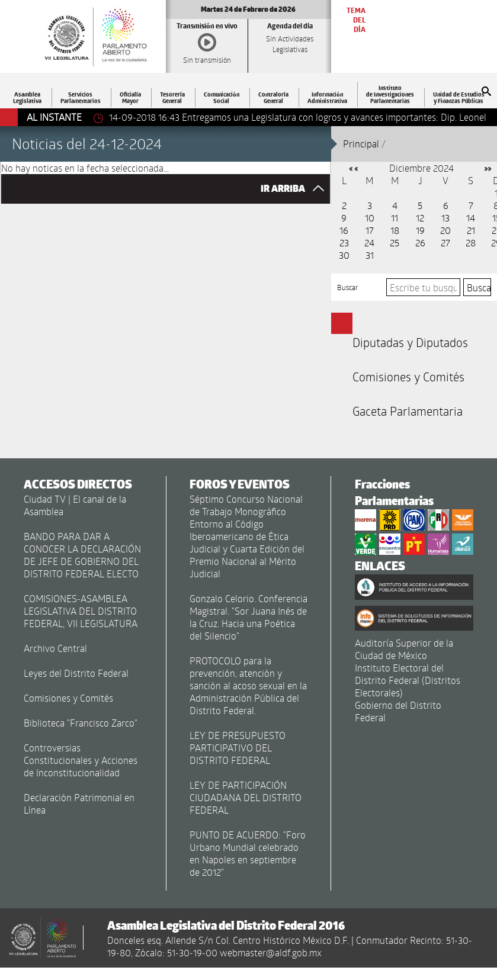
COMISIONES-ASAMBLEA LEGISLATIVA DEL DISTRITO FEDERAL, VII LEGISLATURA (81, 611)
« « (353, 168)
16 (344, 230)
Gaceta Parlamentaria (408, 411)
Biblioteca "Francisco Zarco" (81, 723)
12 (420, 218)
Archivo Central (55, 648)
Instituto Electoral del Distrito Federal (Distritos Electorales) (408, 680)
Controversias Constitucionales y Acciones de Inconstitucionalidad (81, 760)
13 (445, 218)
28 (471, 242)
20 (445, 230)
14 (471, 218)
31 (370, 255)
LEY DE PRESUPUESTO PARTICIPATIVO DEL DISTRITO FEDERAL (238, 748)
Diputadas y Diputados (410, 342)
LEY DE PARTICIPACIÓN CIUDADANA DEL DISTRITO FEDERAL (246, 797)
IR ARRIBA (295, 189)
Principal (361, 144)
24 (369, 242)
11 (395, 218)
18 (395, 230)
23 (344, 242)
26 (420, 242)
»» (488, 168)
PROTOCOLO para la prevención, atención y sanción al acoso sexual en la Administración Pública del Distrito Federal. (248, 685)
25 (395, 242)
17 (370, 230)
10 (370, 218)
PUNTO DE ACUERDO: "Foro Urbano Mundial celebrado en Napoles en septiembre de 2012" (248, 853)
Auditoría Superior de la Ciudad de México (404, 649)
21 (471, 230)
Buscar (348, 287)
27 (445, 242)
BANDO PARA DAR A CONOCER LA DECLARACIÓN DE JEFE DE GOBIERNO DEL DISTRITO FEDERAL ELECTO (82, 555)
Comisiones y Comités (408, 377)
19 (420, 230)
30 (344, 255)
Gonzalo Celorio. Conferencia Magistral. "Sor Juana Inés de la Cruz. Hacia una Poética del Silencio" (248, 617)
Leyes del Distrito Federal (76, 673)
